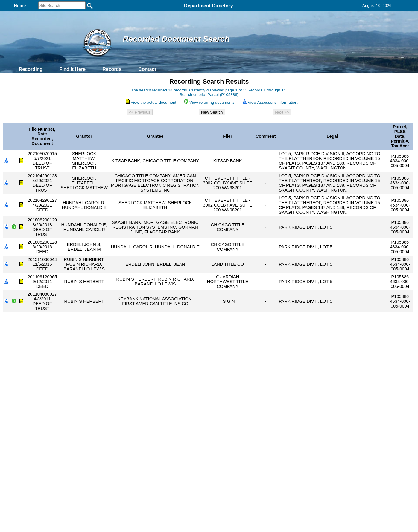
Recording (31, 69)
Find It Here (72, 69)
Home (151, 460)
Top (109, 460)
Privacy (206, 460)
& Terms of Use (229, 460)
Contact (147, 69)
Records (112, 69)
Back (128, 460)
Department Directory (209, 6)
